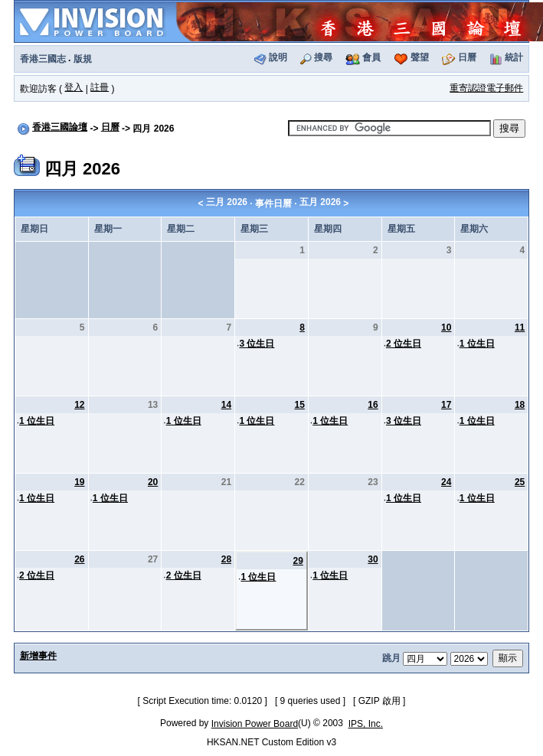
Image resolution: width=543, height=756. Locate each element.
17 (446, 405)
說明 (278, 57)
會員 (371, 57)
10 (446, 327)
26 (79, 559)
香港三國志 (43, 59)
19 (79, 482)
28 (226, 559)
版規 (83, 59)
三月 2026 (227, 202)
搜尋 (323, 57)
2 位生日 (404, 344)
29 (298, 561)
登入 (74, 87)
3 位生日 (257, 344)
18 (520, 405)
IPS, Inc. (366, 724)
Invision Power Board (255, 724)
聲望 (420, 57)
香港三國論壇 (60, 127)
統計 (514, 57)
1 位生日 (477, 344)
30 (373, 559)
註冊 (100, 87)
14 (226, 405)
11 (520, 327)
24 (446, 482)
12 (79, 405)
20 (153, 482)
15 (299, 405)
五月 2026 (320, 202)
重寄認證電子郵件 (486, 88)
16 (373, 405)
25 (520, 482)
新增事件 (38, 656)
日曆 (467, 57)
